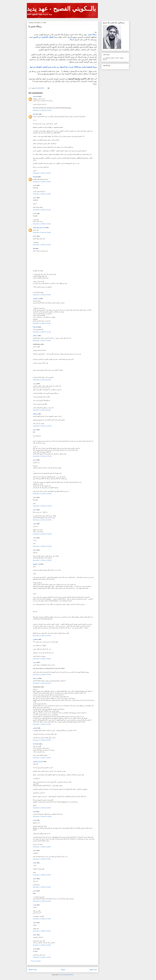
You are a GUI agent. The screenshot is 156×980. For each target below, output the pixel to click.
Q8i (34, 248)
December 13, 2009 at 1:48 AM (42, 182)
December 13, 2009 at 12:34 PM (42, 456)
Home (63, 970)
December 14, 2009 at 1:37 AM (42, 957)
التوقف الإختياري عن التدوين (43, 37)
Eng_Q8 (35, 327)
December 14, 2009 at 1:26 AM (42, 847)
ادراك (72, 40)
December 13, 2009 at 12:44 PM (42, 494)
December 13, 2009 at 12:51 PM (42, 520)
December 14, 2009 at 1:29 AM (42, 875)
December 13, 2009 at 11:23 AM (42, 426)
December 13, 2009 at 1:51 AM (42, 210)
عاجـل (35, 185)
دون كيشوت (36, 298)
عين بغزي (36, 678)
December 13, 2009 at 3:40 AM (42, 295)
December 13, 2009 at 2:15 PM (42, 675)
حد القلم (35, 336)
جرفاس (35, 728)
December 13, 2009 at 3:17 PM (42, 724)
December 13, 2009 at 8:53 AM (42, 410)
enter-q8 (35, 96)
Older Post (93, 970)
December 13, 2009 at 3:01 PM (42, 683)
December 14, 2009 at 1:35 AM (42, 931)
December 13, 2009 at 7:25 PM (42, 758)
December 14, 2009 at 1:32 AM (42, 901)
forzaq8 (35, 177)
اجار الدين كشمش (38, 762)
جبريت (35, 384)
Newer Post (32, 970)
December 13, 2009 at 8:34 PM (42, 808)
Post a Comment (36, 961)
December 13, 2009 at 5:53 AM (42, 323)
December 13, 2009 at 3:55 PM (42, 740)
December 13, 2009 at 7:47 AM (42, 332)
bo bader (36, 114)
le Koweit (36, 744)
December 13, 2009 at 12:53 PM (42, 534)
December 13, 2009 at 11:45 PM (42, 816)
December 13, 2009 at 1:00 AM (42, 173)
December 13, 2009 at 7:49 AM (42, 341)
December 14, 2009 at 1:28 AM (42, 859)
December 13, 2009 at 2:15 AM (42, 245)
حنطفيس (35, 639)
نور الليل (35, 414)
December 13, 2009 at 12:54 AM (42, 110)
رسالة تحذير (92, 35)
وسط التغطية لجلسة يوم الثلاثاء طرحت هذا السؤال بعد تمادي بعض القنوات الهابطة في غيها (63, 67)
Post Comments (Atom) (67, 975)
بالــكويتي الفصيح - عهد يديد (61, 9)
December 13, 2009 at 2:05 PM (42, 659)
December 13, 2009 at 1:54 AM (42, 232)
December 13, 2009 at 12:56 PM (42, 560)
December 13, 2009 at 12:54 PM (42, 546)
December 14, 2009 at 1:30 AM (42, 887)
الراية (34, 812)
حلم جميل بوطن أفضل (39, 227)
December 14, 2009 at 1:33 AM (42, 919)
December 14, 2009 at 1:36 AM (42, 945)
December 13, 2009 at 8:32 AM (42, 380)
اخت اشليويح (36, 564)
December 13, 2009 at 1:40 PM (42, 636)
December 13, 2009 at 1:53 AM (42, 224)
